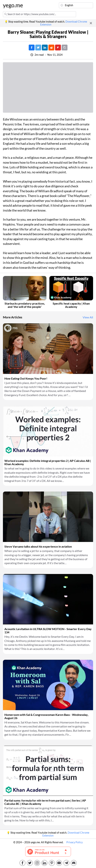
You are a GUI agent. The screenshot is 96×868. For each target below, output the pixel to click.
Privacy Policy (75, 842)
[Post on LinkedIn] (45, 48)
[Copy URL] (65, 48)
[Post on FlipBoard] (58, 48)
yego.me (13, 5)
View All (88, 317)
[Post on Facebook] (32, 48)
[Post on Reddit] (51, 48)
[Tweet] (38, 48)
